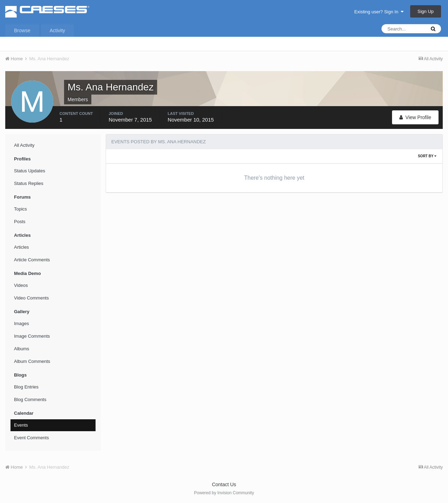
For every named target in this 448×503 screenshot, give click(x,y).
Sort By (427, 156)
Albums (22, 349)
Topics (20, 209)
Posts (20, 222)
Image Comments (32, 336)
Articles (22, 247)
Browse (22, 30)
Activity (57, 30)
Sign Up (426, 11)
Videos (21, 285)
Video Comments (31, 298)
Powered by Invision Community (224, 493)
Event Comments (31, 438)
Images (22, 323)
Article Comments (32, 260)
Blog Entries (26, 387)
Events (21, 425)
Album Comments (32, 361)
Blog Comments (30, 399)
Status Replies (29, 183)
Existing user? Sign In (379, 12)
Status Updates (30, 171)
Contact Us (224, 484)
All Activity (24, 145)
